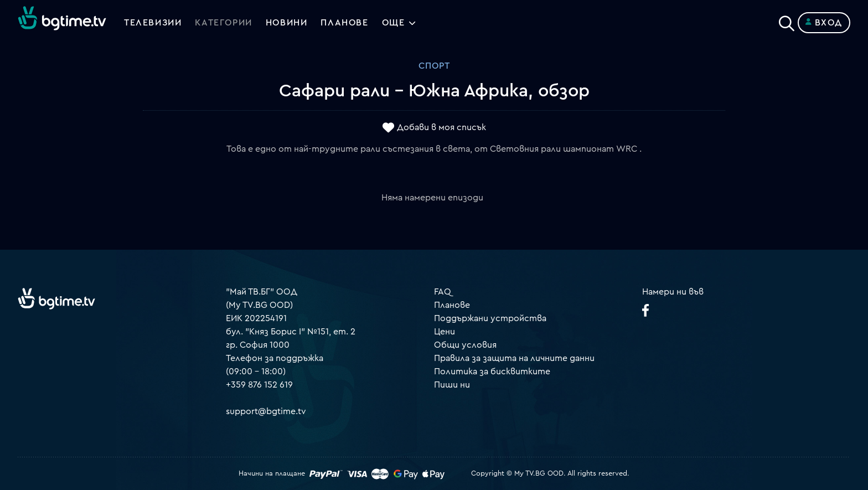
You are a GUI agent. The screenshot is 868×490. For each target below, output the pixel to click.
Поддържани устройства (490, 318)
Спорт (434, 66)
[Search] (787, 20)
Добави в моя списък (441, 128)
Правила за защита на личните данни (514, 358)
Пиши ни (452, 385)
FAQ (443, 292)
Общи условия (465, 345)
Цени (445, 332)
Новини (287, 23)
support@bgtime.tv (266, 411)
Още (394, 23)
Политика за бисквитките (492, 372)
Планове (452, 305)
